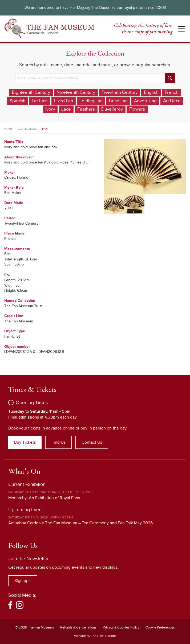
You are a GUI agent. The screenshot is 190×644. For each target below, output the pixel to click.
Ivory (50, 109)
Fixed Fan (64, 101)
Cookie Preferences (160, 627)
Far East (40, 101)
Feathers (86, 109)
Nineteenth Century (76, 92)
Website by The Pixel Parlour (95, 636)
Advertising (145, 101)
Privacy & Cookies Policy (121, 627)
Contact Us (92, 442)
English (151, 92)
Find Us (58, 442)
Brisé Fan (118, 101)
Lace (66, 109)
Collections (27, 129)
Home (8, 129)
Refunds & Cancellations (78, 627)
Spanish (17, 101)
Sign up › (23, 581)
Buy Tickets (25, 442)
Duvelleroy (112, 109)
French (171, 92)
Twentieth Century (120, 92)
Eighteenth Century (31, 92)
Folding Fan (91, 101)
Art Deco (172, 101)
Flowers (137, 109)
